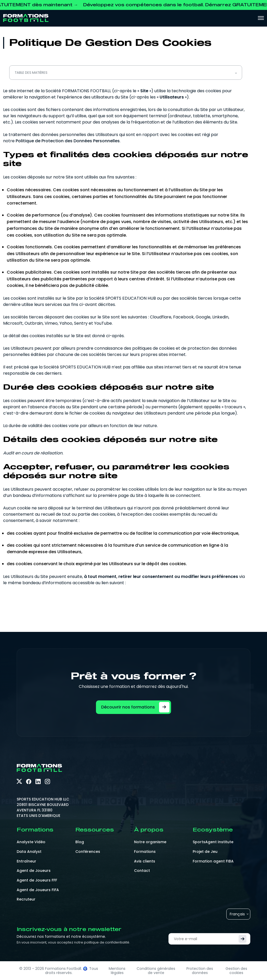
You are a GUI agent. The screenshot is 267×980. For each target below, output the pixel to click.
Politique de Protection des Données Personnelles (68, 141)
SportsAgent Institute (213, 842)
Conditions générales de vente (156, 971)
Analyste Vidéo (31, 842)
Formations (145, 852)
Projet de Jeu (205, 852)
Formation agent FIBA (213, 861)
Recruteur (26, 899)
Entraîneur (26, 861)
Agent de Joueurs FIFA (38, 890)
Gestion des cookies (236, 971)
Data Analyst (29, 852)
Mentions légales (117, 971)
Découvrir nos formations (135, 707)
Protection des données (200, 971)
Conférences (88, 852)
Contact (142, 871)
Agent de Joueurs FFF (37, 880)
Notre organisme (150, 842)
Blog (80, 842)
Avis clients (145, 861)
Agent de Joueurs (34, 871)
